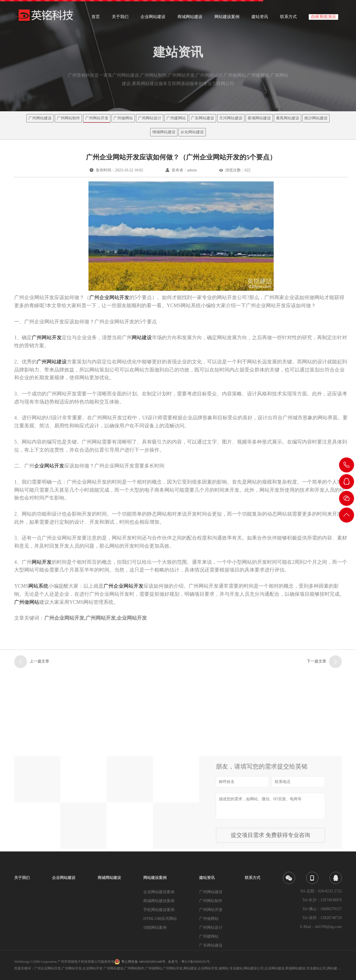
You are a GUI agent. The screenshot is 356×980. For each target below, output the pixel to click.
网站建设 (142, 338)
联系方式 (288, 19)
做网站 (224, 968)
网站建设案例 (227, 19)
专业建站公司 (316, 968)
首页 (96, 19)
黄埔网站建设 (259, 118)
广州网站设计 (150, 118)
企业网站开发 (49, 466)
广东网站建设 (202, 118)
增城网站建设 (164, 132)
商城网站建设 (190, 19)
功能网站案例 (155, 928)
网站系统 (38, 586)
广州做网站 (123, 118)
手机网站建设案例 (159, 910)
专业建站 (236, 968)
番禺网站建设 (288, 118)
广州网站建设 (40, 118)
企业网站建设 (153, 19)
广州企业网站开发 (109, 297)
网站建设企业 (337, 968)
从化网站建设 (192, 132)
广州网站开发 (97, 118)
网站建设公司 (254, 968)
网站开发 (42, 562)
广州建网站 (176, 118)
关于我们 (120, 19)
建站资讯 (260, 19)
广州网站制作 (68, 118)
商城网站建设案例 (159, 901)
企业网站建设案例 (159, 892)
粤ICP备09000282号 (196, 962)
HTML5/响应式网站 (160, 919)
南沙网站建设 (316, 118)
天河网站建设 (231, 118)
